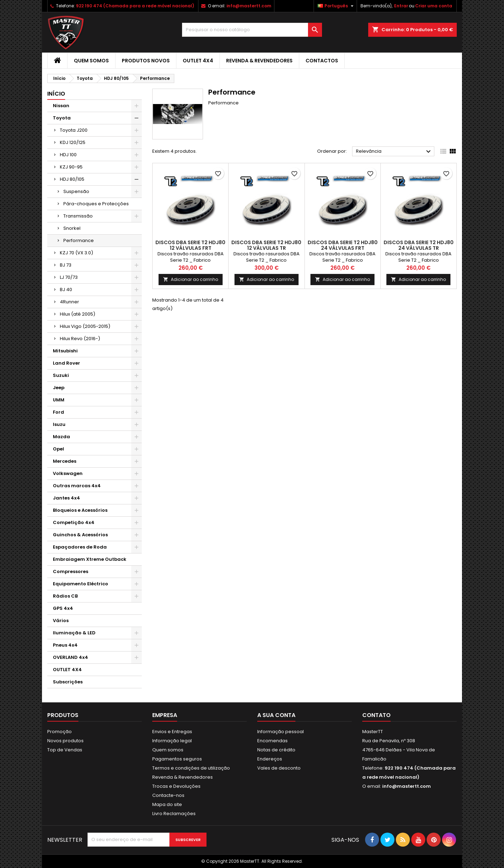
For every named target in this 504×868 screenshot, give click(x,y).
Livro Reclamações (174, 814)
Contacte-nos (168, 795)
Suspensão (76, 191)
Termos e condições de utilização (191, 768)
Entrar (401, 6)
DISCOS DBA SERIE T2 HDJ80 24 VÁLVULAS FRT (343, 245)
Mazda (61, 437)
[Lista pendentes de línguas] (336, 6)
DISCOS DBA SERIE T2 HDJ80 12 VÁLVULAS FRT (190, 245)
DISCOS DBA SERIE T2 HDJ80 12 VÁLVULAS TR (266, 245)
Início (56, 94)
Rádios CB (65, 596)
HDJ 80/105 (72, 179)
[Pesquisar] (252, 30)
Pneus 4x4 (65, 645)
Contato (376, 715)
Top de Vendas (65, 750)
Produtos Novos (146, 61)
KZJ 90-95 (71, 167)
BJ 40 (66, 290)
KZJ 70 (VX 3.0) (76, 253)
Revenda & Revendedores (259, 61)
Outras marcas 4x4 (77, 486)
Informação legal (172, 741)
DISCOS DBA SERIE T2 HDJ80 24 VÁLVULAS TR (419, 245)
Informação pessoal (281, 732)
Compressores (71, 571)
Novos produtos (65, 741)
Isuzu (59, 424)
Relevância (394, 152)
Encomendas (272, 741)
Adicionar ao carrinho (191, 279)
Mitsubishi (65, 351)
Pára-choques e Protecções (96, 204)
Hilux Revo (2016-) (80, 339)
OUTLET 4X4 (198, 61)
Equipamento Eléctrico (80, 584)
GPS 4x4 (63, 608)
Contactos (322, 61)
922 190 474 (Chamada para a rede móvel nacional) (135, 6)
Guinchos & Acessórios (80, 535)
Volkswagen (68, 473)
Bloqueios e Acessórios (80, 510)
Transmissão (78, 216)
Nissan (61, 106)
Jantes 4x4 (66, 498)
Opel (58, 449)
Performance (79, 240)
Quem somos (91, 61)
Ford (58, 412)
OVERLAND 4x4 (71, 657)
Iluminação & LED (74, 633)
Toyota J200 (74, 130)
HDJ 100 (68, 155)
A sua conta (276, 715)
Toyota (62, 118)
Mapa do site (167, 804)
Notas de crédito (276, 750)
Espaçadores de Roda (80, 547)
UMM (59, 400)
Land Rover (66, 363)
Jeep (59, 388)
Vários (61, 621)
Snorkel (72, 228)
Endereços (270, 759)
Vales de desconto (279, 768)
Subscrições (68, 682)
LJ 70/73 (69, 277)
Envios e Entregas (172, 732)
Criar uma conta (434, 6)
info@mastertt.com (249, 6)
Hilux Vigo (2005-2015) (85, 326)
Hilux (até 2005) (78, 314)
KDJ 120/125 (73, 142)
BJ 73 (66, 265)
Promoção (59, 732)
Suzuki (61, 375)
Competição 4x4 (74, 522)
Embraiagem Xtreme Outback (90, 559)
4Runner (69, 302)
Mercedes (65, 461)
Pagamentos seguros (177, 759)
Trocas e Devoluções (176, 786)
